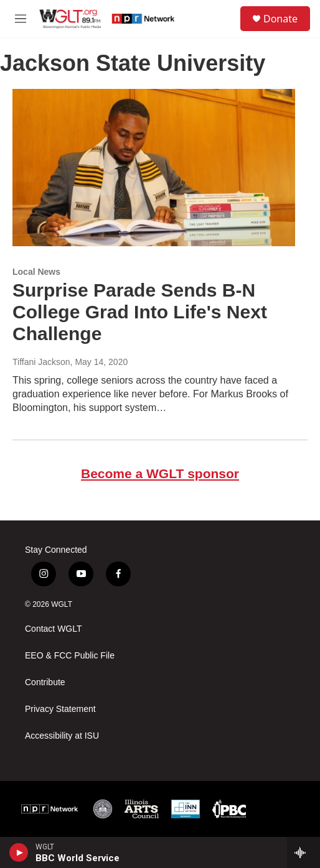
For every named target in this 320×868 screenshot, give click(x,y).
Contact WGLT (54, 629)
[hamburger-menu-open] (21, 19)
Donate (280, 19)
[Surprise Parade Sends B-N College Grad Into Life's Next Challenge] (154, 168)
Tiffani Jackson (41, 362)
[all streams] (304, 852)
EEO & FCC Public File (70, 656)
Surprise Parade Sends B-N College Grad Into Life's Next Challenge (140, 312)
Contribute (45, 682)
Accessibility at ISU (62, 736)
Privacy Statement (60, 709)
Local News (36, 272)
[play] (19, 852)
